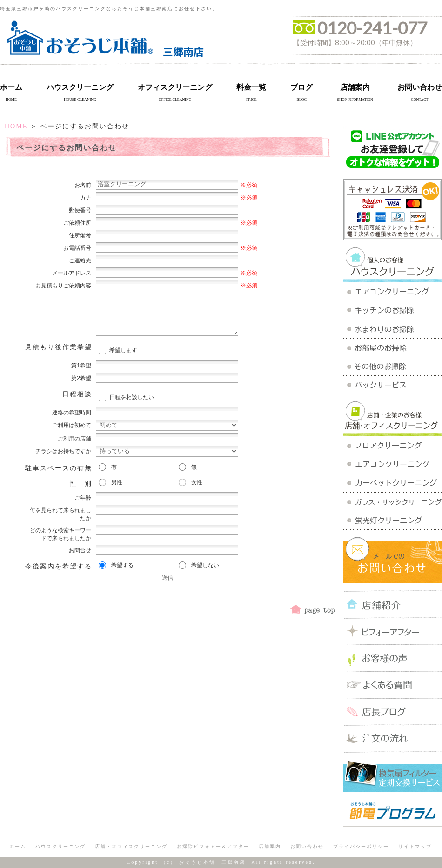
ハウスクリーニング (80, 87)
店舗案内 (355, 87)
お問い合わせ (420, 87)
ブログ (301, 87)
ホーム (11, 87)
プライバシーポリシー (361, 846)
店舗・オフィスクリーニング (131, 846)
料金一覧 (251, 87)
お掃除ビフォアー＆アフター (213, 846)
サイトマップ (415, 846)
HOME (16, 126)
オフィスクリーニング (175, 87)
